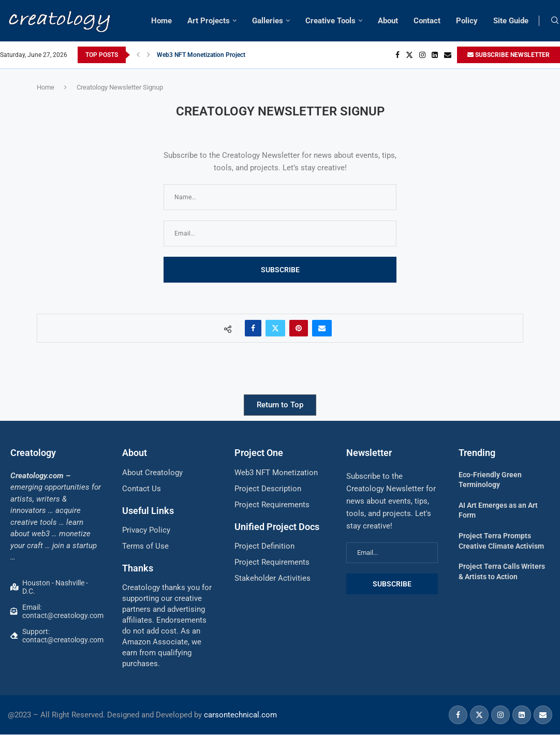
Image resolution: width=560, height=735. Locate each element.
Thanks (138, 568)
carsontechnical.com (240, 715)
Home (161, 21)
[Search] (555, 21)
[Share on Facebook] (253, 328)
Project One (259, 453)
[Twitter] (409, 55)
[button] (138, 55)
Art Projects (209, 21)
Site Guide (511, 21)
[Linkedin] (435, 55)
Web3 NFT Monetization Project (201, 55)
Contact (427, 21)
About (388, 21)
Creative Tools (330, 21)
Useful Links (148, 511)
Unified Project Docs (277, 527)
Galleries (268, 21)
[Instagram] (422, 55)
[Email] (448, 55)
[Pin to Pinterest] (299, 328)
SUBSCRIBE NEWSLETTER (509, 55)
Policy (467, 21)
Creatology (33, 453)
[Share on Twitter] (275, 328)
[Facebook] (397, 55)
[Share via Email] (322, 328)
